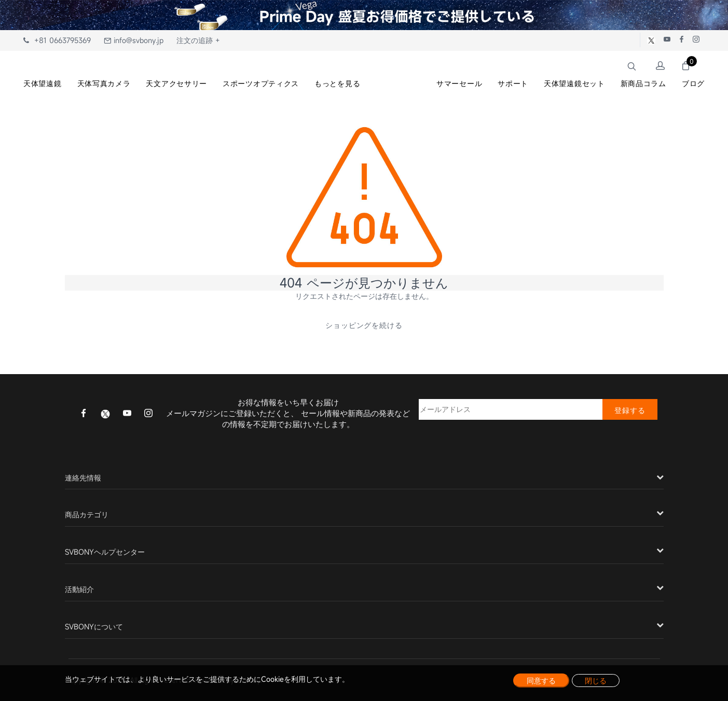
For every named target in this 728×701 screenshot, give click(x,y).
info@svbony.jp (134, 40)
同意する (541, 681)
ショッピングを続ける (364, 325)
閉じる (596, 681)
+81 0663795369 (57, 40)
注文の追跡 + (198, 40)
